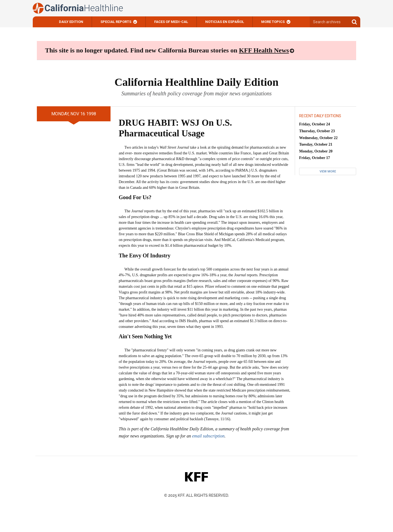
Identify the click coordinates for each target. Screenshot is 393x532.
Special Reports (116, 22)
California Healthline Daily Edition (196, 82)
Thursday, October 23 (317, 131)
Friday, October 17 (315, 158)
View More (328, 171)
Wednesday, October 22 (318, 138)
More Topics (273, 22)
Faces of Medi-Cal (171, 22)
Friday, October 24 (315, 124)
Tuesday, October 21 (316, 144)
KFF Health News (264, 50)
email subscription (208, 436)
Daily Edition (71, 22)
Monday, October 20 (316, 151)
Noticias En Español (225, 22)
